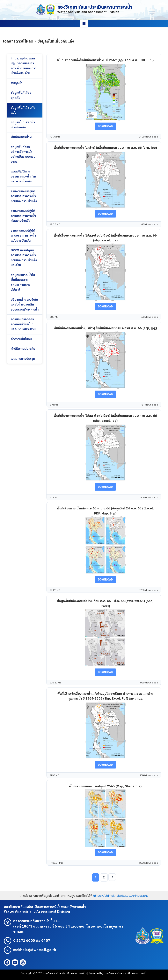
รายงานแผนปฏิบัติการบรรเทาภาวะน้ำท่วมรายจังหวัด (23, 217)
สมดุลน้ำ (16, 83)
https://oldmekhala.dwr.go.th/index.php (121, 896)
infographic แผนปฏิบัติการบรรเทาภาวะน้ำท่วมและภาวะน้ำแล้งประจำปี (24, 66)
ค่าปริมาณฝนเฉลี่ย (23, 350)
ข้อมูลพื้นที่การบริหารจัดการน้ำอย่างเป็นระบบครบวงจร (23, 155)
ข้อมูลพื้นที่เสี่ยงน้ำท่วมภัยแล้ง (23, 125)
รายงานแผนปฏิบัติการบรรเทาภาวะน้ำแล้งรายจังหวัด (23, 236)
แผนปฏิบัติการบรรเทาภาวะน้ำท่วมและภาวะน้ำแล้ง (23, 177)
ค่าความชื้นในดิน (21, 340)
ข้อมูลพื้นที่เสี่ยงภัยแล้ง (23, 110)
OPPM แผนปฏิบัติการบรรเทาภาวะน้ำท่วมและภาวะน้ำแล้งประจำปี (24, 259)
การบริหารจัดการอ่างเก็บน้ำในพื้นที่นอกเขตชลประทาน (23, 325)
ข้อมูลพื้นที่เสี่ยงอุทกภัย (21, 96)
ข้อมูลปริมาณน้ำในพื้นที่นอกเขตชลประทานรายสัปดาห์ (23, 283)
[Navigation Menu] (84, 23)
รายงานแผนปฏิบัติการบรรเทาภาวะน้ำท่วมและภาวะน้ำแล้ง (24, 197)
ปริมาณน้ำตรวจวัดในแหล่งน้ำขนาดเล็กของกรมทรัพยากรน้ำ (25, 305)
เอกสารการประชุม (23, 360)
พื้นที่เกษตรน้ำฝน (22, 137)
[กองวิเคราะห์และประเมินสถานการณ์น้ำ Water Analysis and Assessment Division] (84, 10)
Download (105, 126)
